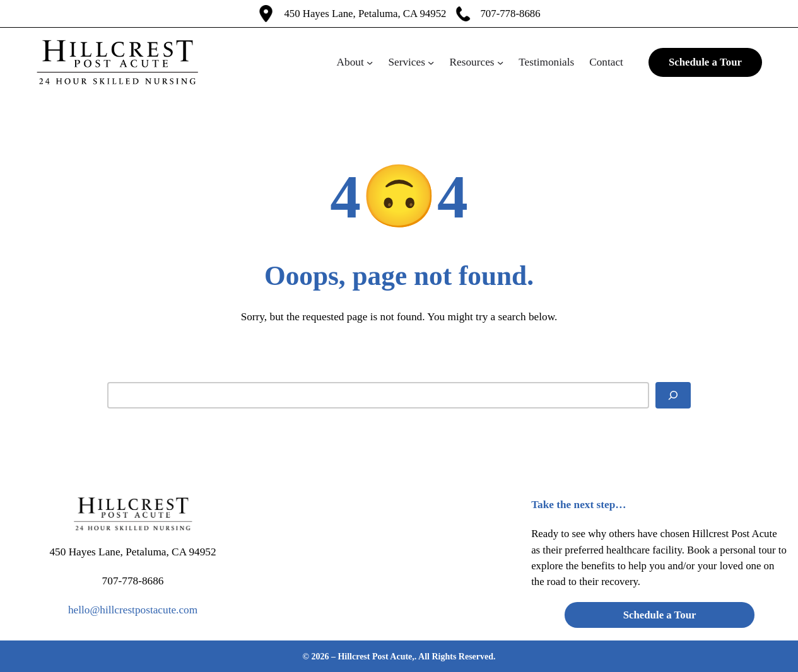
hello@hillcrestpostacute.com (133, 610)
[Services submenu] (431, 62)
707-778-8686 (510, 14)
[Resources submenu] (500, 62)
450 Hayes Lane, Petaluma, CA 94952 (365, 14)
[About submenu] (370, 62)
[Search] (673, 395)
